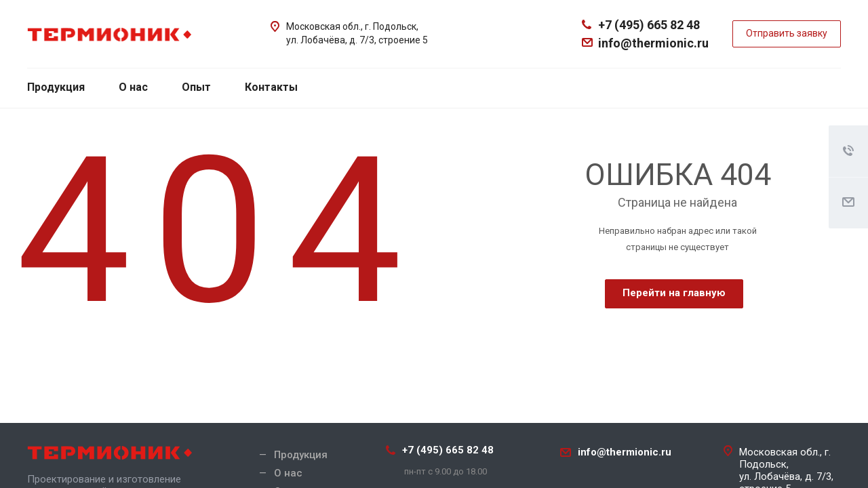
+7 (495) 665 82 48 (649, 25)
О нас (133, 87)
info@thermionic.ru (653, 43)
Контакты (271, 87)
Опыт (196, 87)
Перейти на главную (674, 293)
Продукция (56, 87)
